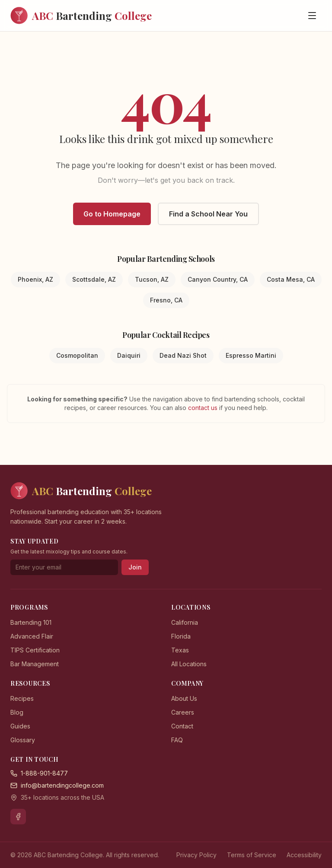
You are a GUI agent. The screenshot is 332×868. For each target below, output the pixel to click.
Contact (182, 726)
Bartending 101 (31, 622)
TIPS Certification (35, 650)
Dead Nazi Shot (183, 355)
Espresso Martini (251, 355)
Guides (20, 726)
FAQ (177, 740)
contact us (204, 408)
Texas (180, 650)
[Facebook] (18, 817)
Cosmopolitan (77, 355)
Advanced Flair (32, 636)
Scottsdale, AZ (94, 279)
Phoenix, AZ (35, 279)
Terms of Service (252, 855)
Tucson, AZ (152, 279)
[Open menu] (312, 16)
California (185, 622)
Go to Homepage (112, 214)
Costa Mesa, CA (291, 279)
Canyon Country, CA (218, 279)
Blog (17, 712)
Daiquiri (129, 355)
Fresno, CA (166, 300)
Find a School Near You (208, 214)
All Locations (189, 664)
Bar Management (35, 664)
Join (135, 567)
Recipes (22, 698)
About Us (184, 698)
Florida (181, 636)
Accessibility (304, 855)
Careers (183, 712)
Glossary (23, 740)
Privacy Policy (196, 855)
